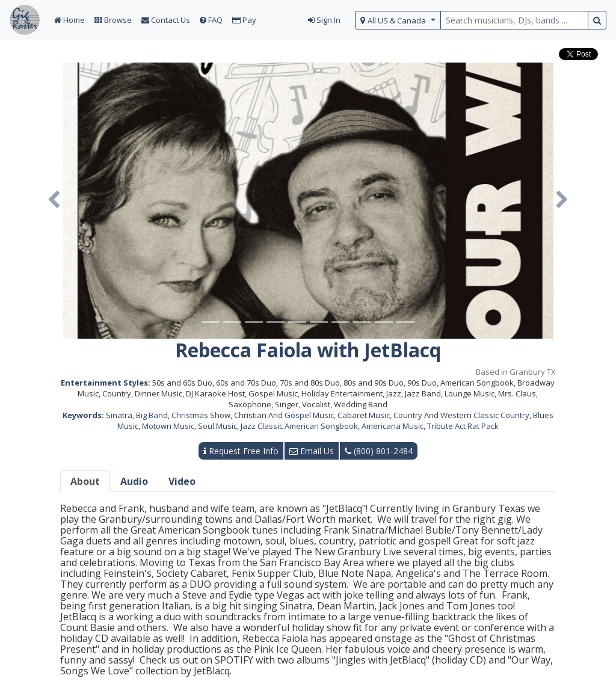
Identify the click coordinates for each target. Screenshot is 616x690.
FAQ (211, 20)
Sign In (324, 20)
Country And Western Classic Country (461, 415)
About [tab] (85, 481)
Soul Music (217, 426)
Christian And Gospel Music (284, 415)
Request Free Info (241, 451)
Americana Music (393, 426)
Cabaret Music (364, 415)
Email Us (312, 451)
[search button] (597, 20)
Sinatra (119, 415)
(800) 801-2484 (379, 451)
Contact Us (166, 20)
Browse (113, 20)
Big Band (152, 415)
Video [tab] (182, 481)
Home (69, 20)
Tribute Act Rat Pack (463, 426)
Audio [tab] (134, 481)
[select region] (398, 20)
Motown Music (168, 426)
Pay (244, 20)
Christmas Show (201, 415)
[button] (54, 201)
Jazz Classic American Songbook (299, 426)
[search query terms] (514, 20)
